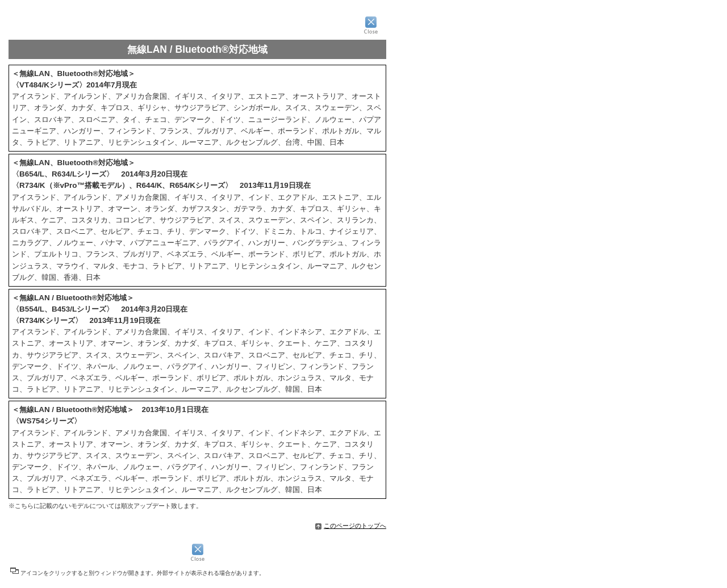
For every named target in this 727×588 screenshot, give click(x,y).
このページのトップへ (351, 526)
